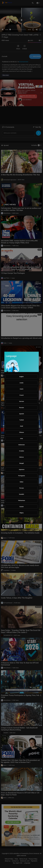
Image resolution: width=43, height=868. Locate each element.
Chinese (22, 432)
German (22, 401)
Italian (21, 482)
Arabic (22, 383)
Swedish (21, 494)
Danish (22, 507)
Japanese (22, 469)
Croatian (22, 451)
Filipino (22, 513)
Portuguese (22, 476)
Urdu (21, 439)
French (22, 395)
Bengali (22, 463)
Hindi (21, 426)
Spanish (22, 414)
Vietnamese (22, 500)
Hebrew (21, 457)
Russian (22, 408)
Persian (22, 488)
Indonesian (21, 445)
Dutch (22, 389)
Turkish (22, 420)
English (21, 377)
